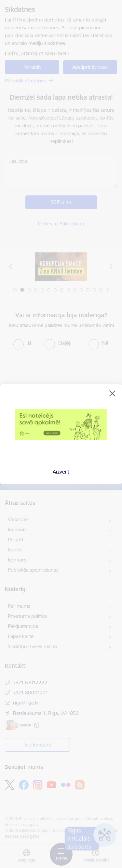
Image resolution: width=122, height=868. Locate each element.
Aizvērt (61, 472)
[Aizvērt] (112, 393)
